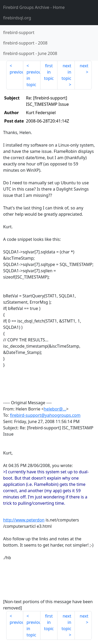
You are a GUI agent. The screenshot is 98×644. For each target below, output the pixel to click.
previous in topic (33, 78)
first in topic (49, 72)
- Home (34, 7)
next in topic (66, 72)
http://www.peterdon (24, 520)
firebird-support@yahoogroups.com (45, 415)
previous (16, 72)
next (84, 66)
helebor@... (55, 409)
